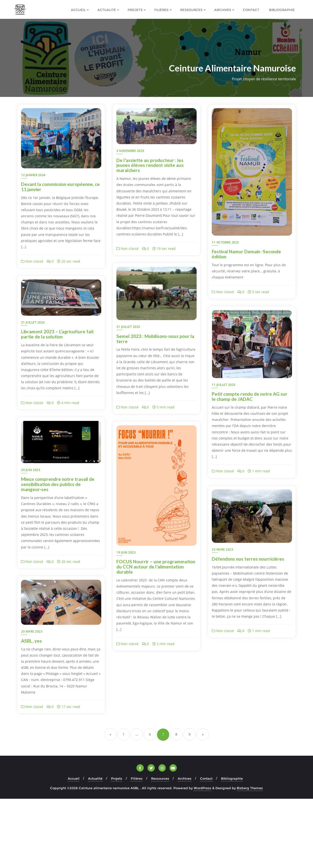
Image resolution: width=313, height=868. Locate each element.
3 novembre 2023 (130, 151)
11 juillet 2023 (224, 385)
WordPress (202, 857)
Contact (206, 848)
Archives (185, 848)
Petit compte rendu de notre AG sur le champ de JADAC (250, 396)
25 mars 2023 (222, 550)
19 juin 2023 (126, 616)
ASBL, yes (222, 710)
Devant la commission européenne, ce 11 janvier (60, 187)
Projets (117, 848)
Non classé (32, 261)
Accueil (74, 848)
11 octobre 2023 (225, 242)
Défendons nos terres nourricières (248, 559)
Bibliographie (232, 848)
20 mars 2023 (222, 701)
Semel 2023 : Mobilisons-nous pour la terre (60, 382)
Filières (137, 848)
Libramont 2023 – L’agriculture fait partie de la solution (153, 365)
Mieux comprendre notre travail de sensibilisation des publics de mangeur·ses (58, 553)
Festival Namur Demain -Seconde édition (246, 254)
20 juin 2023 (31, 538)
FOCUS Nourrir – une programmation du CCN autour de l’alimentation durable (156, 631)
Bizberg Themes (250, 857)
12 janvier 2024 (33, 175)
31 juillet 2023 (33, 370)
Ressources (160, 848)
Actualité (95, 848)
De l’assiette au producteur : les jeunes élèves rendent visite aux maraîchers (150, 165)
